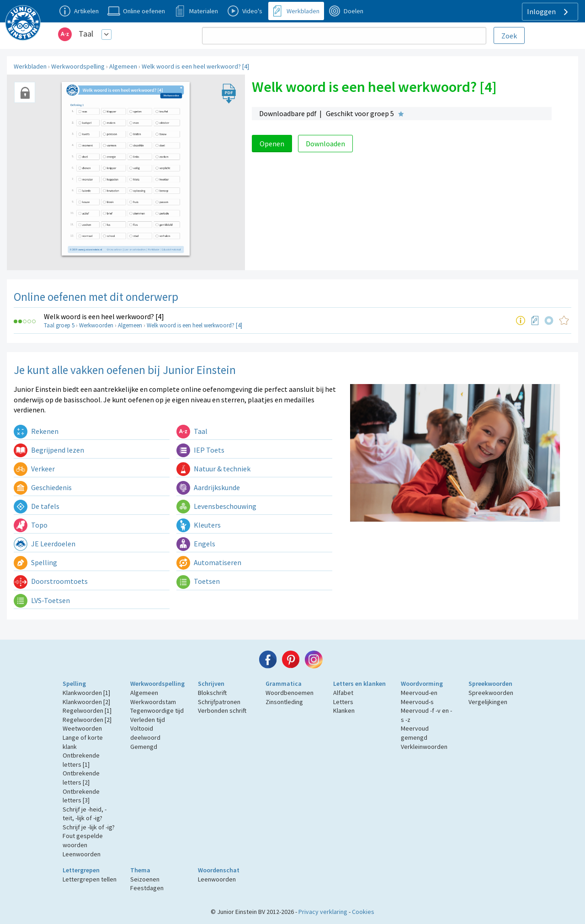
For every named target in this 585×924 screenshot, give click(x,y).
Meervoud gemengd (415, 733)
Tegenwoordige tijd (157, 710)
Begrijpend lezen (49, 450)
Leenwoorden (82, 854)
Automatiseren (209, 562)
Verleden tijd (148, 720)
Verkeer (34, 469)
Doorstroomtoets (51, 581)
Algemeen (123, 66)
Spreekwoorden (490, 684)
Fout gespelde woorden (83, 840)
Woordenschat (219, 870)
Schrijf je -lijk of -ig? (89, 827)
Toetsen (198, 581)
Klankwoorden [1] (86, 693)
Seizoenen (145, 879)
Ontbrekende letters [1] (81, 760)
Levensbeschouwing (216, 506)
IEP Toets (200, 450)
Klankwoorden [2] (86, 702)
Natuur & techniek (213, 469)
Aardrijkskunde (208, 487)
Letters (343, 702)
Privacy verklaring (323, 912)
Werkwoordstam (153, 702)
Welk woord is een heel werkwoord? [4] (195, 66)
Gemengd (144, 747)
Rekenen (36, 431)
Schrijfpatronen (219, 702)
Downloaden (325, 144)
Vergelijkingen (488, 702)
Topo (31, 525)
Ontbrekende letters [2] (81, 778)
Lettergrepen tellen (90, 879)
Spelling (35, 562)
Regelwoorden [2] (87, 720)
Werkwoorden (96, 325)
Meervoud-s (417, 702)
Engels (196, 544)
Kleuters (199, 525)
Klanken (344, 710)
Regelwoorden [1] (87, 710)
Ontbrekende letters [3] (81, 796)
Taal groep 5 (59, 325)
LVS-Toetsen (42, 600)
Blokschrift (212, 693)
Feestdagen (147, 888)
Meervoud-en (419, 693)
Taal (86, 34)
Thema (140, 870)
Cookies (363, 912)
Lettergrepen (81, 870)
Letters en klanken (359, 684)
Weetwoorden (82, 728)
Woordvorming (422, 684)
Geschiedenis (43, 487)
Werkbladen (30, 66)
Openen (272, 144)
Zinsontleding (284, 702)
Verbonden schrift (222, 710)
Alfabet (343, 693)
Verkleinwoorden (424, 747)
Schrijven (211, 684)
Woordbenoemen (290, 693)
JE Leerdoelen (45, 544)
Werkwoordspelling (78, 66)
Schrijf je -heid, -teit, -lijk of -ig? (85, 814)
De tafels (37, 506)
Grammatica (284, 684)
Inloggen (549, 12)
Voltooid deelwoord (145, 733)
